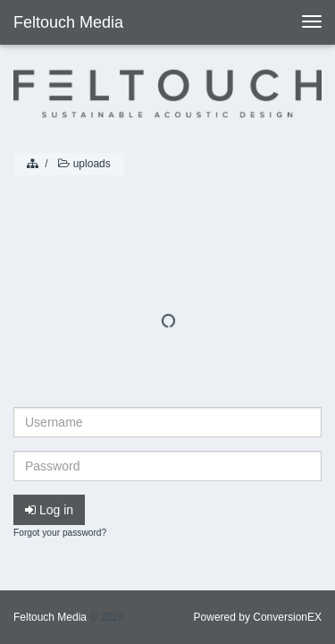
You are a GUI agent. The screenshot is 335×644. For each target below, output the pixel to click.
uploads (83, 164)
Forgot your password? (60, 533)
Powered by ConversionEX (258, 617)
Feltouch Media (68, 22)
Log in (49, 510)
